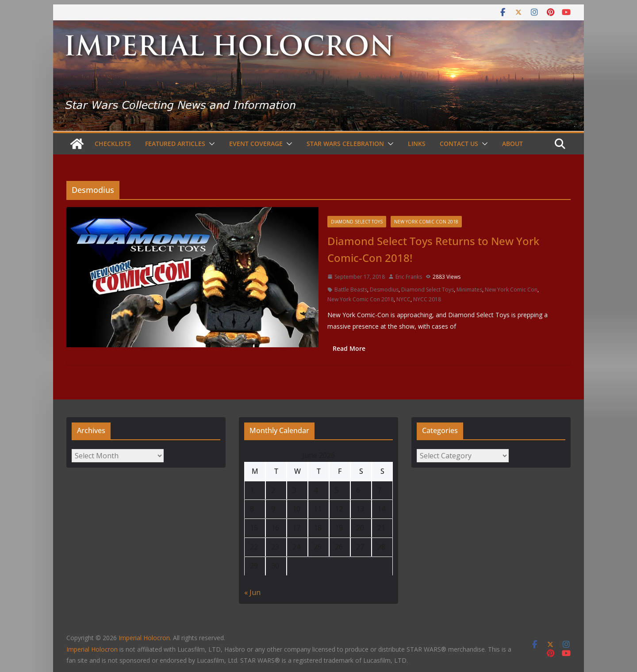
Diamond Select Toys (357, 222)
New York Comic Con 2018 (426, 222)
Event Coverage (256, 144)
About (512, 144)
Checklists (113, 144)
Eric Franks (409, 277)
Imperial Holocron (92, 649)
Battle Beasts (351, 290)
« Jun (252, 592)
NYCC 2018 (427, 299)
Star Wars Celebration (345, 144)
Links (417, 144)
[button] (210, 144)
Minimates (469, 290)
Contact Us (459, 144)
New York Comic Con (511, 290)
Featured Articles (175, 144)
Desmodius (384, 290)
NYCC (403, 299)
